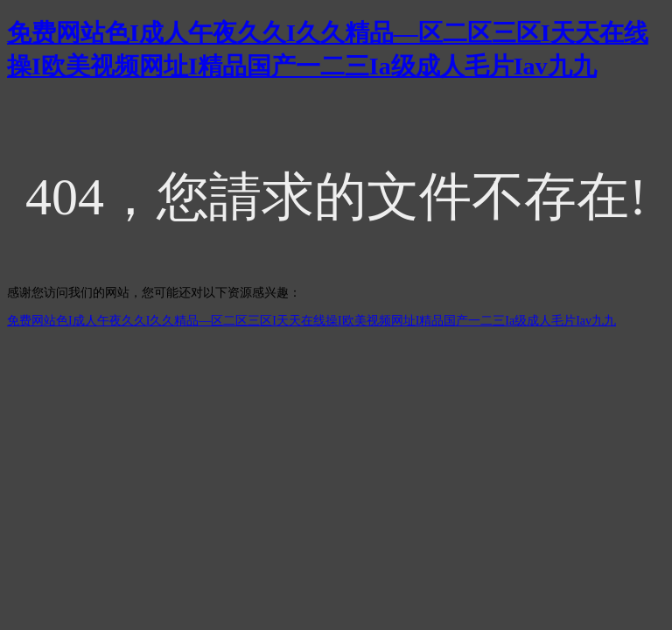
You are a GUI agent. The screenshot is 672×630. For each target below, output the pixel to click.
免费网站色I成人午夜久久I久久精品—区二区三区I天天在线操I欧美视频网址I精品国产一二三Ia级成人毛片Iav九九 (311, 321)
